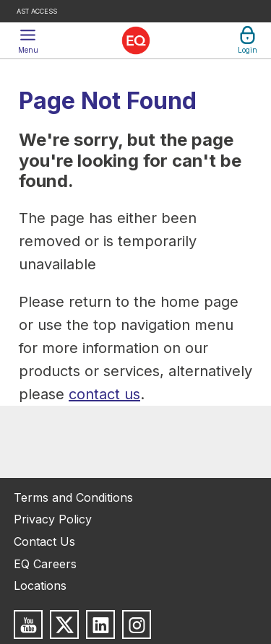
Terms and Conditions (73, 497)
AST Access (37, 11)
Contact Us (44, 541)
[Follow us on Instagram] (137, 625)
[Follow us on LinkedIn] (100, 625)
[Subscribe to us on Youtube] (28, 625)
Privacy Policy (53, 519)
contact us (104, 394)
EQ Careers (45, 564)
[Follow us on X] (64, 625)
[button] (28, 40)
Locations (40, 586)
